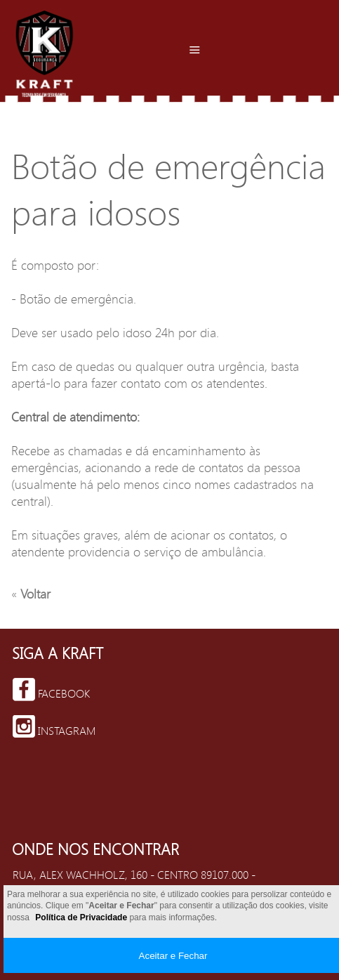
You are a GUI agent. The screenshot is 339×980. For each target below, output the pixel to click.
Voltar (34, 594)
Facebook (51, 690)
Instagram (54, 727)
